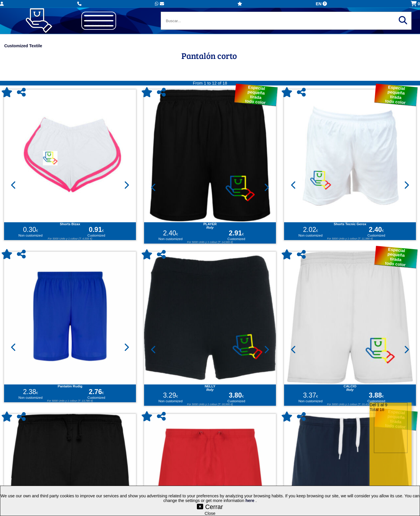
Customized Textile (23, 46)
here (251, 501)
